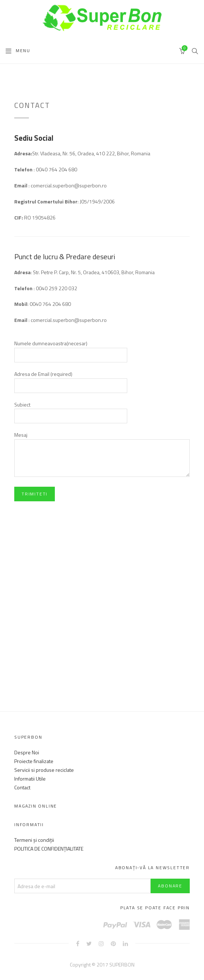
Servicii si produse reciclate (44, 770)
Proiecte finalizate (34, 761)
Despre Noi (27, 752)
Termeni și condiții (34, 840)
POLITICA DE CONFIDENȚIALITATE (49, 849)
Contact (22, 787)
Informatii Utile (30, 779)
